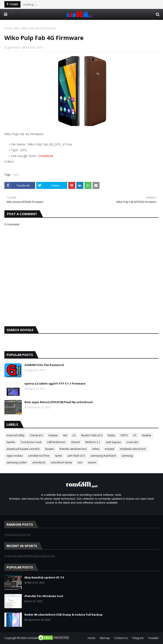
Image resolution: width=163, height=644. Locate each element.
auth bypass (113, 442)
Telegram (138, 638)
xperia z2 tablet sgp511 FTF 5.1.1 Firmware (55, 383)
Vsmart (75, 442)
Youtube (153, 638)
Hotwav (53, 435)
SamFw (11, 442)
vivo (80, 462)
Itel (65, 435)
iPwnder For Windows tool (44, 596)
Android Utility (15, 435)
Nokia (111, 435)
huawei (50, 449)
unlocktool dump (61, 462)
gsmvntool (14, 47)
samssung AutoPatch (103, 456)
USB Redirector (56, 442)
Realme (147, 435)
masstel (110, 449)
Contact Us (121, 638)
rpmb (58, 456)
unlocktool (39, 462)
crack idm (132, 442)
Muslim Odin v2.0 (92, 435)
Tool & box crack (31, 442)
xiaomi (92, 462)
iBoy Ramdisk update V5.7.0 (44, 577)
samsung (127, 456)
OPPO (124, 435)
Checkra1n (36, 435)
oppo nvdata (15, 456)
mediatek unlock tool (133, 449)
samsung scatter (17, 462)
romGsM (32, 638)
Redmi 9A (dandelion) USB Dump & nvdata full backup (63, 615)
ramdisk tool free (39, 456)
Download (46, 156)
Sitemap (105, 638)
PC (135, 435)
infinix (96, 449)
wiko (17, 28)
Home (8, 28)
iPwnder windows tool (73, 449)
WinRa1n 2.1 (93, 442)
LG (74, 435)
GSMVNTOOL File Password (44, 365)
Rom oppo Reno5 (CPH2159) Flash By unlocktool (59, 402)
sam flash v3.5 (76, 456)
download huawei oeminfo (23, 449)
